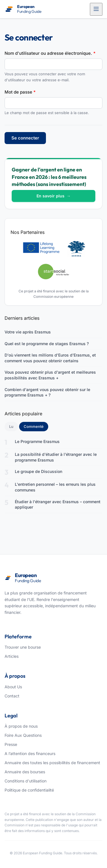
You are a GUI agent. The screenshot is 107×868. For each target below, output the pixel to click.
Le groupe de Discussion (39, 471)
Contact (12, 696)
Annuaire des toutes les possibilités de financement (52, 763)
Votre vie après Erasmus (28, 332)
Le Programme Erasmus (37, 441)
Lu (11, 426)
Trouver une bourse (23, 647)
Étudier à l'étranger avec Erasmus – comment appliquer (58, 504)
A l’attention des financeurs (30, 753)
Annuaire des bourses (25, 772)
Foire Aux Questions (23, 735)
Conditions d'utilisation (26, 781)
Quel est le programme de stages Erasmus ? (47, 344)
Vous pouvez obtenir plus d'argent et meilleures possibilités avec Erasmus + (50, 375)
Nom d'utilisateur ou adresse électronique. (50, 53)
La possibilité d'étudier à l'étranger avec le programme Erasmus (56, 457)
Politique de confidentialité (29, 790)
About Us (13, 687)
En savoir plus (54, 196)
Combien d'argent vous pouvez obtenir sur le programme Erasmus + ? (47, 392)
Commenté (36, 426)
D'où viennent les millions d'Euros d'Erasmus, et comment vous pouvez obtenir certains (50, 358)
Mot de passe (20, 92)
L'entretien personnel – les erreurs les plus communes (55, 487)
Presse (11, 744)
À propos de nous (21, 726)
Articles (12, 656)
